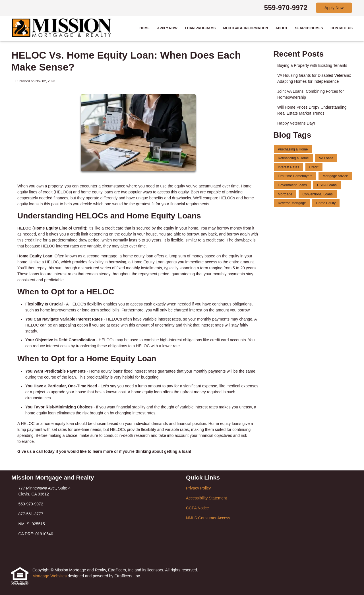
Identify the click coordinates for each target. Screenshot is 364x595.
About (282, 28)
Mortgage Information (246, 28)
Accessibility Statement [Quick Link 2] (206, 498)
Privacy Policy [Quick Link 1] (198, 488)
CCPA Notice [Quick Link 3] (197, 508)
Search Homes (309, 28)
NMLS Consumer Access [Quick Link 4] (208, 518)
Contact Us (342, 28)
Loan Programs (200, 28)
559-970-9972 (286, 8)
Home (144, 28)
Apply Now (334, 8)
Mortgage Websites (50, 576)
